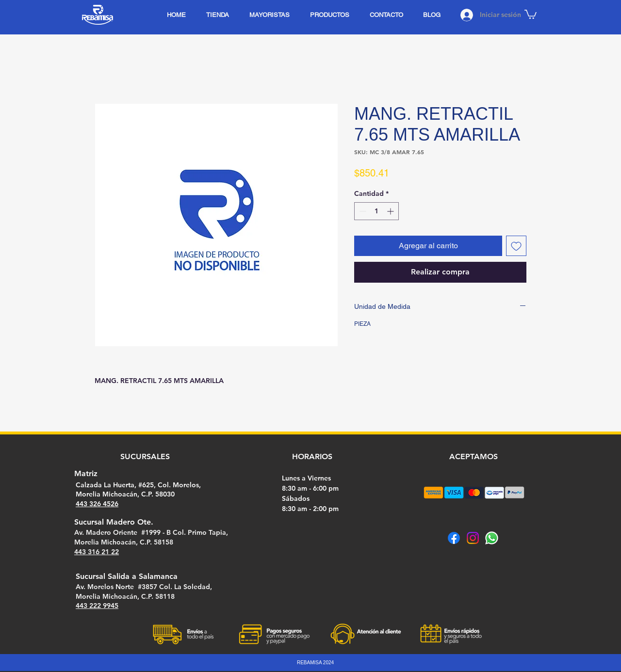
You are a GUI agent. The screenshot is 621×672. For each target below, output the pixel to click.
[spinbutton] (376, 211)
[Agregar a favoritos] (516, 246)
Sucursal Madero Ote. (114, 522)
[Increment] (391, 211)
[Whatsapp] (492, 538)
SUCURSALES (145, 456)
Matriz (86, 473)
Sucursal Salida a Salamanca (127, 576)
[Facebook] (454, 538)
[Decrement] (362, 211)
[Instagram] (473, 538)
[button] (531, 14)
